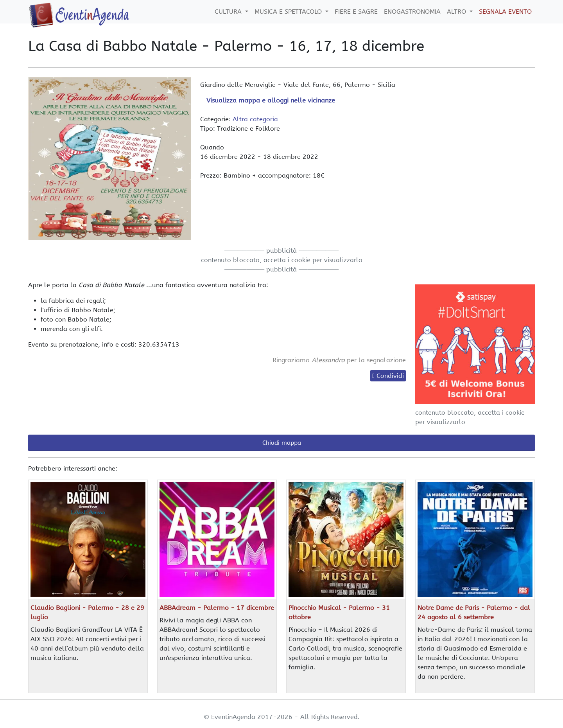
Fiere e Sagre (356, 12)
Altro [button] (457, 12)
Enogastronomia (412, 12)
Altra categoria (255, 119)
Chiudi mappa (282, 443)
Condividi (390, 376)
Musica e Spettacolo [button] (289, 12)
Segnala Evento (505, 12)
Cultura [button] (229, 12)
